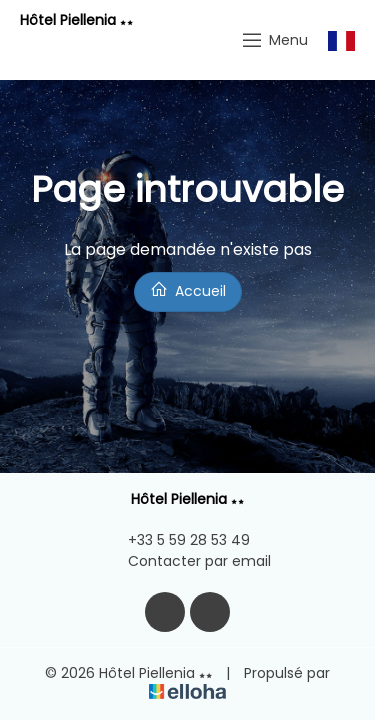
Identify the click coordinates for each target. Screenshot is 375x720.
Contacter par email (188, 561)
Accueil (188, 290)
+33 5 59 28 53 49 (177, 540)
